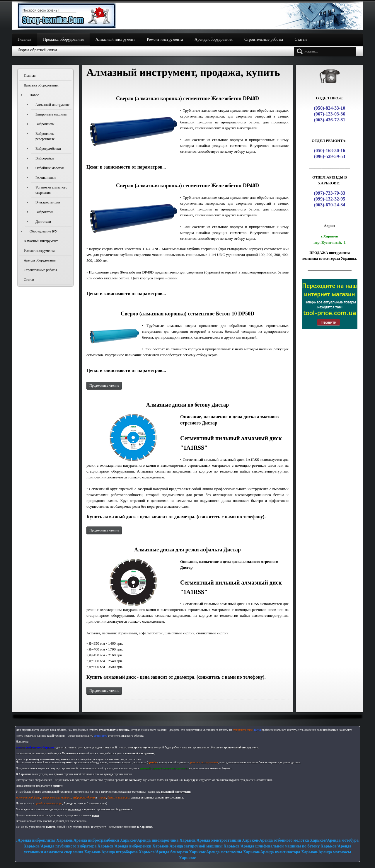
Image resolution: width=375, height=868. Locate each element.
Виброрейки (45, 158)
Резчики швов (46, 178)
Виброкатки (44, 212)
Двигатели (43, 222)
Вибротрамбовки (48, 149)
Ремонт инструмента (39, 251)
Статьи (29, 280)
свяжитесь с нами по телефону (230, 517)
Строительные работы (40, 270)
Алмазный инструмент (52, 105)
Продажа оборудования (41, 85)
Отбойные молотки (50, 168)
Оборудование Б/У (44, 231)
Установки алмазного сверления (51, 190)
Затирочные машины (51, 114)
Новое (34, 95)
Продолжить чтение (104, 385)
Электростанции (48, 202)
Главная (30, 76)
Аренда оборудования (40, 260)
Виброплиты (45, 124)
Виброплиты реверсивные (45, 136)
